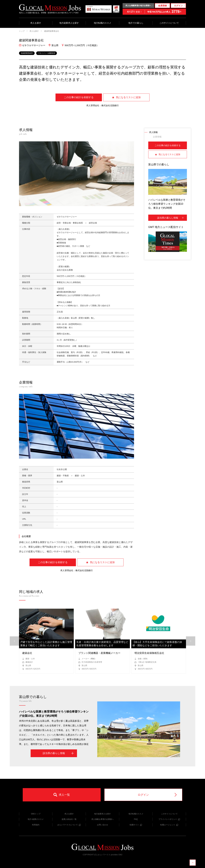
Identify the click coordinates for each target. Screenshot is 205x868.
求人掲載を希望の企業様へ (102, 819)
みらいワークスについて (69, 825)
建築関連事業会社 (51, 31)
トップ (22, 31)
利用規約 (36, 825)
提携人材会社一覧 (69, 819)
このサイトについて (169, 23)
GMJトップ (36, 814)
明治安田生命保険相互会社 (149, 653)
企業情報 (157, 137)
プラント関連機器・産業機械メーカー (99, 653)
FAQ (136, 819)
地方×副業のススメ (36, 819)
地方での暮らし (136, 23)
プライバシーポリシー (169, 819)
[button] (191, 641)
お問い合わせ (102, 825)
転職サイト (136, 825)
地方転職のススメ (102, 23)
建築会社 (27, 653)
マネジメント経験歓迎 (47, 53)
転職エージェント (169, 825)
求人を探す (36, 23)
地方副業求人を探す (69, 23)
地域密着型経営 (27, 53)
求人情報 (153, 132)
